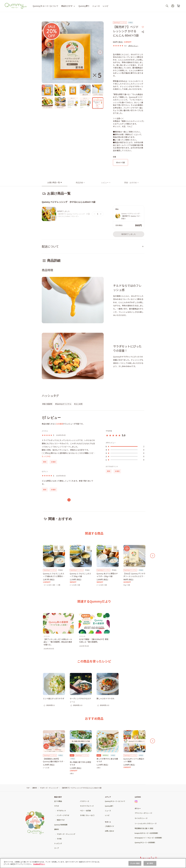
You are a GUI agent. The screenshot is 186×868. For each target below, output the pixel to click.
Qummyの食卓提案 (61, 825)
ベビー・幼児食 (85, 811)
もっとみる (46, 456)
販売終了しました (129, 234)
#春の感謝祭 (47, 404)
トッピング (58, 843)
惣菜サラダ (61, 820)
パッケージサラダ (63, 815)
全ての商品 (58, 801)
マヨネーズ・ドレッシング (66, 834)
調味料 (57, 829)
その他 (59, 839)
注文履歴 (60, 424)
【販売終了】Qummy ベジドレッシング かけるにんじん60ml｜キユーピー (73, 215)
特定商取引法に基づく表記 (144, 828)
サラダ (57, 806)
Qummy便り (84, 6)
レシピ (105, 6)
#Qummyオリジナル (63, 404)
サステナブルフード (87, 806)
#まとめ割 (78, 404)
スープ (56, 848)
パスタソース (85, 801)
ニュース (96, 6)
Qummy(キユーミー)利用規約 (145, 842)
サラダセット (61, 811)
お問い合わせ (109, 831)
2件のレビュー (133, 46)
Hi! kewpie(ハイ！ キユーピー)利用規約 (148, 838)
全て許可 (150, 863)
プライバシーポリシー (142, 813)
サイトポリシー (140, 818)
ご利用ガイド (109, 826)
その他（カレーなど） (88, 815)
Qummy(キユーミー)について (46, 6)
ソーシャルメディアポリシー (145, 823)
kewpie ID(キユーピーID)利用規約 (146, 833)
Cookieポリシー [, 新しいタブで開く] (39, 864)
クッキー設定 (135, 863)
